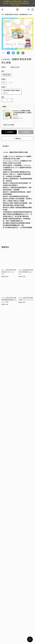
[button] (8, 53)
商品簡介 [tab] (6, 146)
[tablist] (17, 147)
